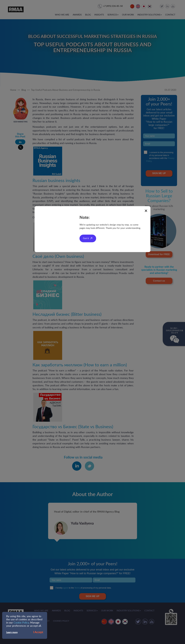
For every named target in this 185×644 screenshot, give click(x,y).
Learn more (12, 632)
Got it (86, 238)
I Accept (38, 632)
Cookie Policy (21, 623)
